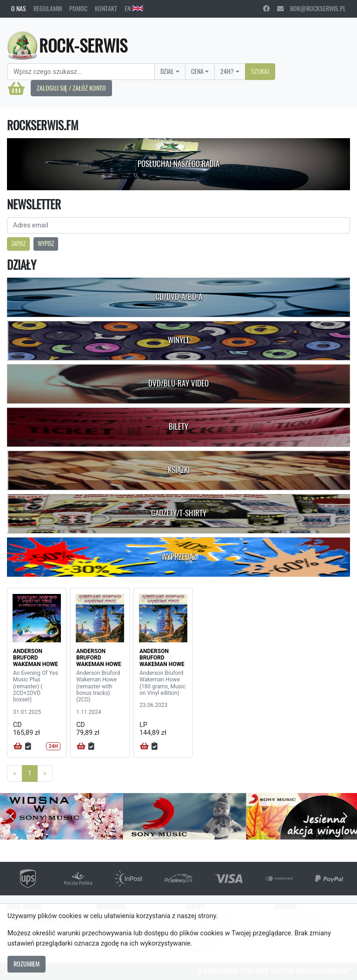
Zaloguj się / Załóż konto (71, 88)
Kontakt (106, 8)
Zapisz (18, 243)
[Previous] (15, 773)
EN (134, 8)
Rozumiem (26, 964)
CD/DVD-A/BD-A (179, 297)
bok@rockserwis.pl (311, 8)
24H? (227, 71)
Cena (197, 71)
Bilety (178, 427)
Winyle (179, 340)
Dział (167, 71)
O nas (19, 8)
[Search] (81, 72)
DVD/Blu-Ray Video (178, 383)
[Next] (45, 773)
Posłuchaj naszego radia (178, 164)
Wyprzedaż (179, 557)
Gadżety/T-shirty (179, 513)
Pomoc (78, 8)
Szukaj (260, 71)
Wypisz (46, 243)
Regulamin (48, 8)
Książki (179, 470)
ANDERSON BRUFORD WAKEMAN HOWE (36, 658)
